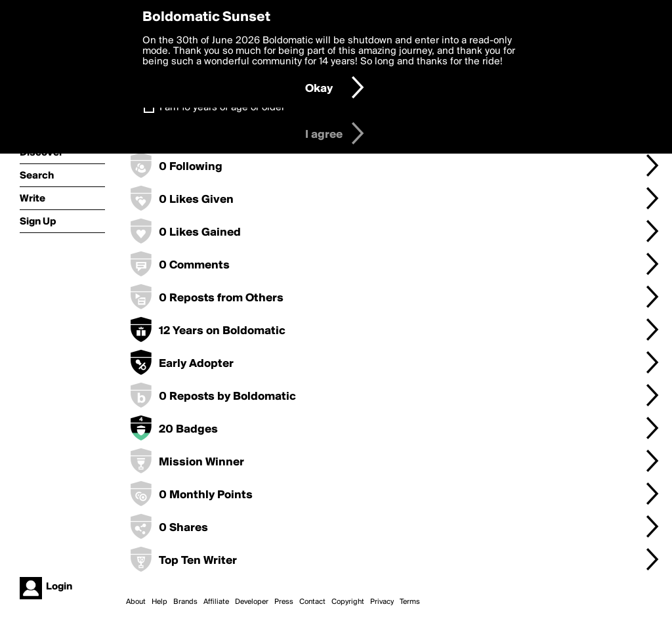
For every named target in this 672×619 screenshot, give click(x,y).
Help (159, 602)
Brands (185, 602)
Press (284, 602)
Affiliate (216, 602)
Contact (312, 602)
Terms (410, 602)
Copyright (348, 602)
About (136, 602)
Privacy (382, 602)
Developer (252, 602)
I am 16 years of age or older (222, 108)
